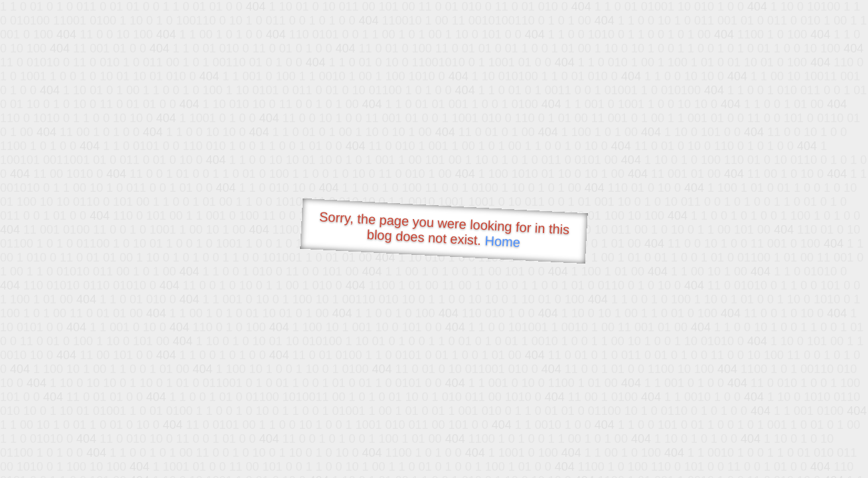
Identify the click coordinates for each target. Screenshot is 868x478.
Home (502, 241)
